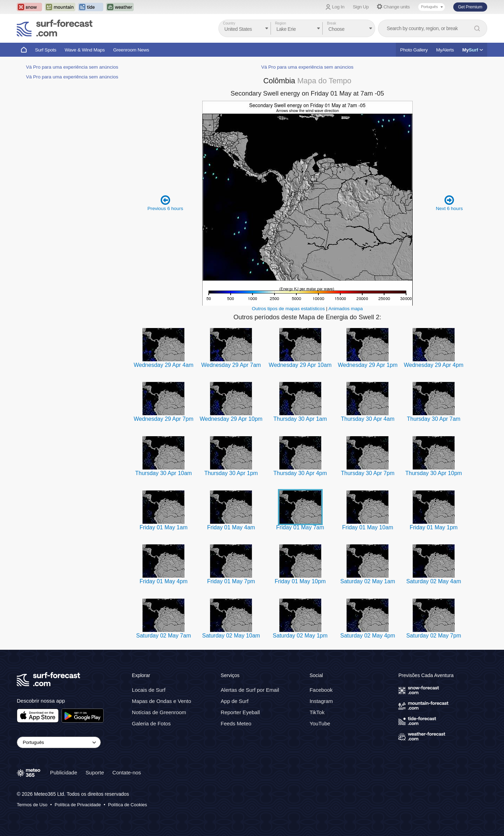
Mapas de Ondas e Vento (162, 701)
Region (281, 23)
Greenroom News (131, 50)
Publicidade (64, 772)
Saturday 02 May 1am (368, 581)
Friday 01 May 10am (368, 527)
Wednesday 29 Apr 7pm (163, 419)
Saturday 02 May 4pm (368, 636)
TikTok (317, 712)
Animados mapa (345, 309)
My (473, 50)
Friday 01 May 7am (300, 527)
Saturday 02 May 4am (434, 581)
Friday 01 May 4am (231, 527)
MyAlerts (445, 50)
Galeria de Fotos (151, 723)
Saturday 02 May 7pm (434, 636)
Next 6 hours (449, 203)
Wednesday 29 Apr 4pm (434, 365)
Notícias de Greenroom (159, 712)
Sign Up (361, 7)
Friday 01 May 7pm (231, 581)
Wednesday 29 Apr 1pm (367, 365)
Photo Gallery (414, 50)
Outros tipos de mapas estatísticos (288, 309)
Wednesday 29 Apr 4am (163, 365)
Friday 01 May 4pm (164, 581)
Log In (338, 7)
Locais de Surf (149, 690)
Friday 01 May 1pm (433, 527)
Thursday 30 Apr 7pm (368, 473)
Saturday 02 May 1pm (300, 636)
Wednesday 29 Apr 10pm (231, 419)
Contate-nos (127, 772)
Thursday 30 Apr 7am (433, 419)
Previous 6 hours (165, 203)
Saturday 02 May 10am (231, 636)
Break (331, 23)
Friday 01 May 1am (164, 527)
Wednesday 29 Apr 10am (300, 365)
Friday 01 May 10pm (300, 581)
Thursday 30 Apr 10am (163, 473)
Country (229, 23)
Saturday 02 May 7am (164, 636)
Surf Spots (46, 50)
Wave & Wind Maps (85, 50)
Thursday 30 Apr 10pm (434, 473)
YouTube (320, 723)
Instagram (321, 701)
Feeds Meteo (236, 723)
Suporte (95, 772)
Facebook (321, 690)
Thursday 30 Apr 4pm (300, 473)
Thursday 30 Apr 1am (300, 419)
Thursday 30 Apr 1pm (231, 473)
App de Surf (235, 701)
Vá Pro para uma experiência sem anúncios (72, 67)
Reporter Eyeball (240, 712)
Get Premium (470, 7)
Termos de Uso (32, 805)
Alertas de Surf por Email (250, 690)
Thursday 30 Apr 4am (368, 419)
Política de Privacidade (78, 805)
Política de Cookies (128, 805)
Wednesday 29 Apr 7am (231, 365)
